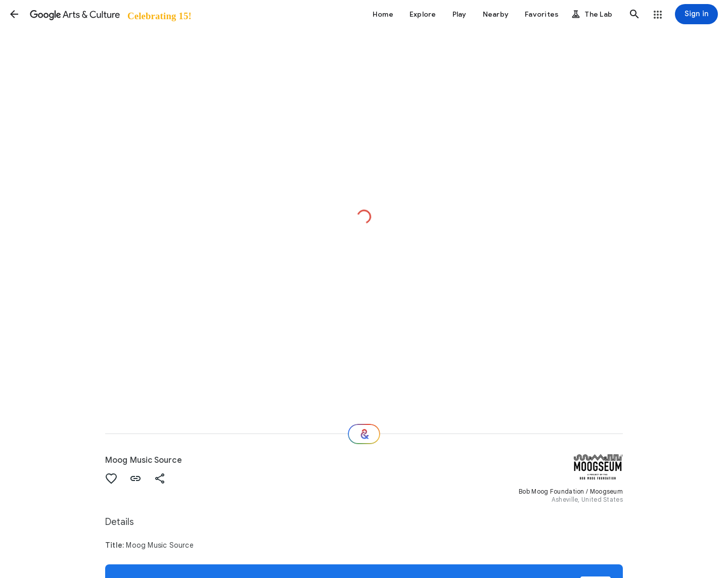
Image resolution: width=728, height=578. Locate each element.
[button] (14, 14)
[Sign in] (696, 14)
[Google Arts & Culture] (110, 14)
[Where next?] (364, 434)
